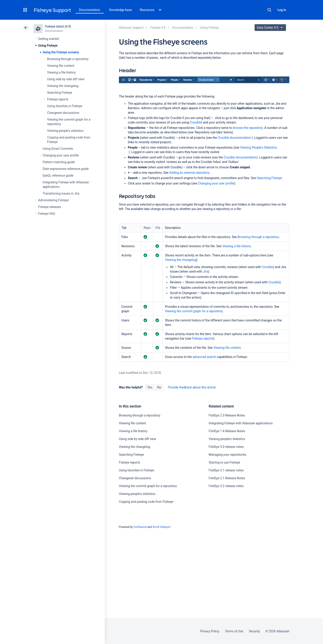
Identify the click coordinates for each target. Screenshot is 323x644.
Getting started (48, 39)
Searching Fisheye (60, 93)
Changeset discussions (63, 113)
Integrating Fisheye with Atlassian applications (241, 423)
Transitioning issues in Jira (61, 193)
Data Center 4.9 (271, 28)
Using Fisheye (48, 46)
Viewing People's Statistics (258, 147)
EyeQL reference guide (58, 176)
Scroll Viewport (161, 527)
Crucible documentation (234, 138)
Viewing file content (61, 66)
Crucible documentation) (241, 157)
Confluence (140, 527)
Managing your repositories (227, 455)
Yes (150, 387)
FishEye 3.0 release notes (226, 447)
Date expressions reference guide (66, 169)
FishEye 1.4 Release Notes (227, 431)
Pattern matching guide (59, 162)
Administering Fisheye (53, 200)
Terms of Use (234, 631)
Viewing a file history (61, 72)
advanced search (204, 357)
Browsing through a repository (68, 59)
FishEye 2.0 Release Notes (227, 415)
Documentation (90, 10)
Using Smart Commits (58, 149)
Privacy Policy (210, 631)
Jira (206, 271)
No (159, 387)
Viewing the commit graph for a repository (194, 311)
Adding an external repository (189, 173)
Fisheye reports (58, 99)
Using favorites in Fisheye (65, 106)
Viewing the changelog (63, 86)
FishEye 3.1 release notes (226, 470)
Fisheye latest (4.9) (58, 26)
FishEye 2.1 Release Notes (227, 478)
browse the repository (248, 128)
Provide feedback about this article (192, 387)
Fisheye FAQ (47, 214)
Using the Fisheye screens (61, 52)
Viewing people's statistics (65, 131)
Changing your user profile (61, 155)
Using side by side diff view (66, 79)
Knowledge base (121, 10)
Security (254, 631)
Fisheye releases (50, 207)
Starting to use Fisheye (224, 462)
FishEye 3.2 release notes (226, 486)
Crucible (195, 122)
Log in (282, 10)
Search (269, 10)
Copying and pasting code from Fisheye (146, 502)
